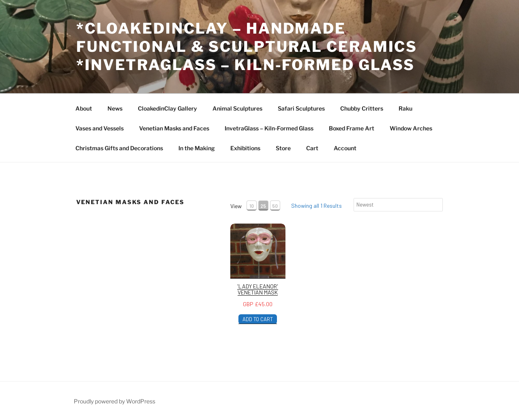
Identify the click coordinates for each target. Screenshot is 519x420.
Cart (312, 148)
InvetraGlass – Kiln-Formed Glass (269, 128)
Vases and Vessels (100, 128)
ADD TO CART (258, 319)
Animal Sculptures (237, 108)
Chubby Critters (362, 108)
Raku (405, 108)
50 (275, 206)
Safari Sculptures (301, 108)
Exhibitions (245, 148)
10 (252, 206)
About (84, 108)
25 (263, 206)
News (115, 108)
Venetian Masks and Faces (174, 128)
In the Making (197, 148)
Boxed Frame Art (352, 128)
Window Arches (411, 128)
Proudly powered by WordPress (115, 401)
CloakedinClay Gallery (167, 108)
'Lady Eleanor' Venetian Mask (258, 289)
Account (345, 148)
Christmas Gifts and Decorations (119, 148)
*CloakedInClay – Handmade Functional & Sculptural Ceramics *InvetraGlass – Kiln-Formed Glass (247, 47)
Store (283, 148)
